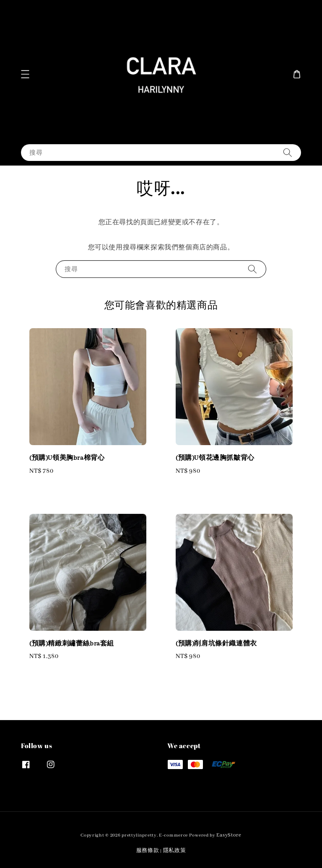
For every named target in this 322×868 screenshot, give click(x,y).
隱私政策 (175, 851)
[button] (25, 74)
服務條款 (148, 851)
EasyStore (229, 835)
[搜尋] (288, 152)
